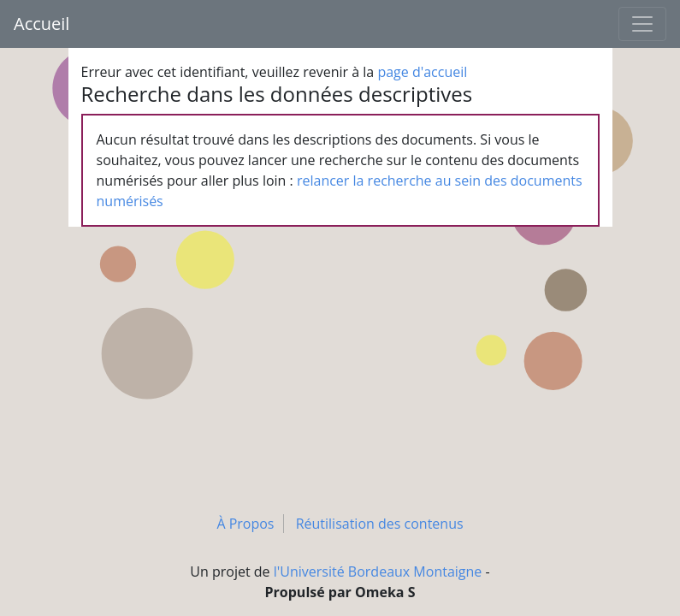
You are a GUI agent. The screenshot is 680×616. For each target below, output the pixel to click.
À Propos (245, 524)
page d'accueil (422, 72)
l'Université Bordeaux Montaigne (378, 572)
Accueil (41, 24)
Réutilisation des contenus (380, 524)
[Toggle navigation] (642, 24)
